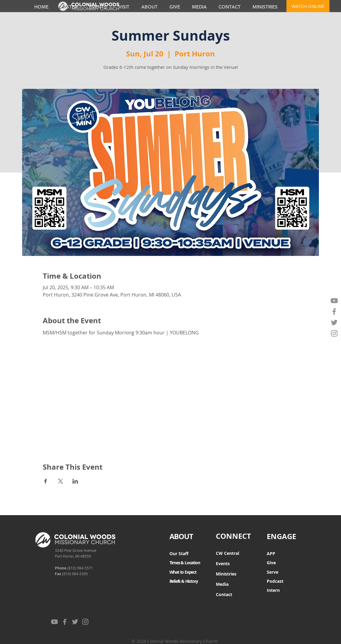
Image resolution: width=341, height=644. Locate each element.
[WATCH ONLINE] (308, 6)
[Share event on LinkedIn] (75, 481)
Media (222, 584)
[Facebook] (334, 312)
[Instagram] (334, 333)
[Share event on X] (60, 481)
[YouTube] (334, 301)
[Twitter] (334, 322)
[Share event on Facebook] (46, 481)
